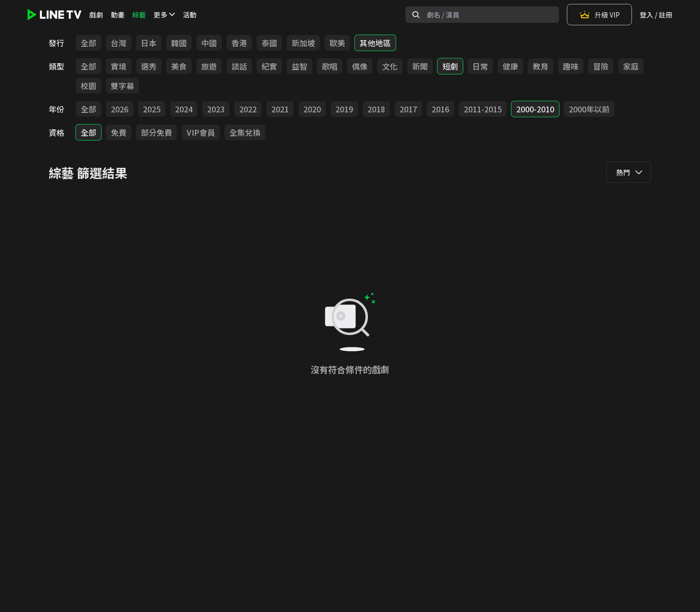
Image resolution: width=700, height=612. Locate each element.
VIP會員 (201, 132)
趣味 (571, 66)
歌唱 (330, 66)
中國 (209, 43)
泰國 (269, 43)
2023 (216, 109)
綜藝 (139, 15)
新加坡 (303, 43)
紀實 (269, 66)
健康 (510, 66)
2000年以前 (589, 109)
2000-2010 (535, 109)
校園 (88, 86)
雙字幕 (122, 86)
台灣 (119, 43)
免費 (119, 132)
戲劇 (96, 15)
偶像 (360, 66)
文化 (390, 66)
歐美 (337, 43)
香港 (239, 43)
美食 (179, 66)
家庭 (631, 66)
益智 (299, 66)
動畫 (118, 15)
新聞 (420, 66)
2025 (152, 109)
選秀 (149, 66)
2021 (280, 109)
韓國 (179, 43)
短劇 (450, 66)
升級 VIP (599, 15)
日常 (480, 66)
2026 (120, 109)
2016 (440, 109)
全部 (88, 43)
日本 (149, 43)
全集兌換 (245, 132)
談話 (239, 66)
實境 (119, 66)
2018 (376, 109)
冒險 (601, 66)
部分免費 (157, 132)
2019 (344, 109)
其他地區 (375, 43)
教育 (541, 66)
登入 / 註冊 (656, 15)
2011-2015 (483, 109)
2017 (408, 109)
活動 (190, 15)
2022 (248, 109)
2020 (312, 109)
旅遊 (209, 66)
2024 (184, 109)
